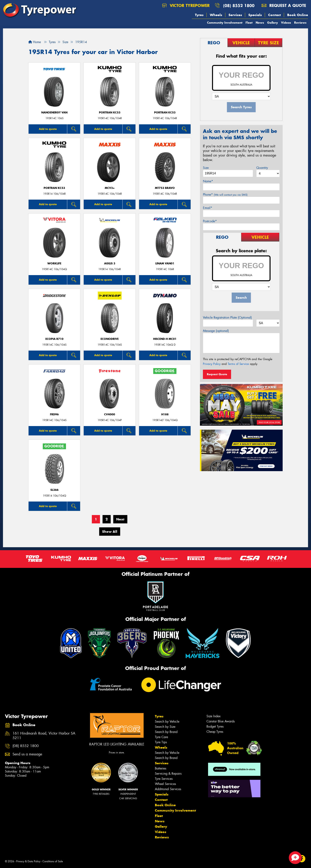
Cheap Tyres (215, 732)
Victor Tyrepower (186, 5)
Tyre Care (161, 737)
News (260, 23)
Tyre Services (164, 779)
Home (35, 42)
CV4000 (110, 414)
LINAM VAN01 (165, 263)
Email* (208, 208)
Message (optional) (216, 331)
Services (235, 15)
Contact (275, 15)
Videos (286, 23)
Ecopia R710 (54, 339)
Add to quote (48, 129)
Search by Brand (166, 732)
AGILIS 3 (110, 263)
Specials (255, 15)
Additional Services (168, 789)
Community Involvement (225, 23)
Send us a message (27, 754)
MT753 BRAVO (165, 188)
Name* (208, 181)
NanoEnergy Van (54, 113)
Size (206, 168)
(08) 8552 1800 (239, 5)
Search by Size (165, 727)
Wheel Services (165, 784)
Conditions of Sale (53, 861)
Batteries (161, 768)
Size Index (214, 716)
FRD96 (54, 414)
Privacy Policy (212, 364)
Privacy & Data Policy (28, 861)
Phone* (225, 195)
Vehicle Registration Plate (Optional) (227, 318)
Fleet (249, 23)
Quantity (262, 168)
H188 (165, 414)
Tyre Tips (161, 742)
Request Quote (217, 374)
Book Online (298, 15)
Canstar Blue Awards (221, 721)
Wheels (216, 15)
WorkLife (54, 263)
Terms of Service (238, 364)
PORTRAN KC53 (110, 113)
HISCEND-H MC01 (165, 339)
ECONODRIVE (110, 339)
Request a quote (284, 5)
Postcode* (210, 221)
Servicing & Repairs (168, 774)
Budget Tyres (215, 726)
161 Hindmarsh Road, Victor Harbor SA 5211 (44, 736)
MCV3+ (110, 188)
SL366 (54, 490)
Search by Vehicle (167, 722)
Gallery (273, 23)
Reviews (300, 23)
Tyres (199, 15)
